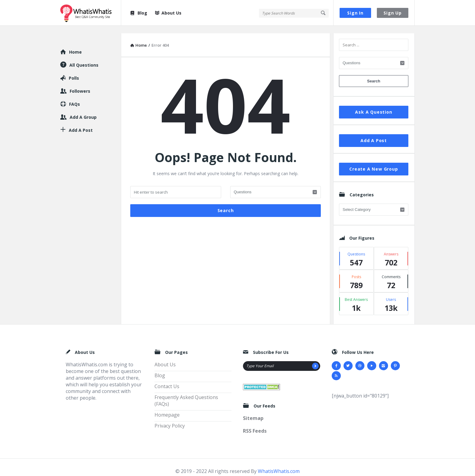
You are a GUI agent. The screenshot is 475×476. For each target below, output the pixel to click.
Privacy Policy (170, 418)
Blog (138, 13)
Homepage (167, 407)
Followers (80, 83)
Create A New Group (374, 161)
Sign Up (393, 13)
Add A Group (83, 110)
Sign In (355, 13)
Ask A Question (374, 104)
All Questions (84, 57)
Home (75, 44)
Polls (74, 70)
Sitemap (253, 411)
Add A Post (374, 133)
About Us (168, 13)
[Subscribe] (315, 358)
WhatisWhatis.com (279, 464)
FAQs (75, 97)
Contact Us (167, 379)
